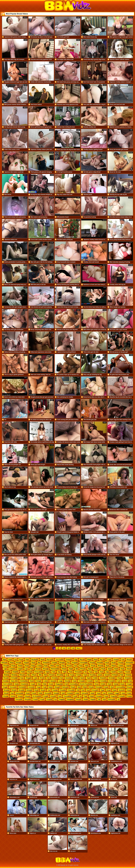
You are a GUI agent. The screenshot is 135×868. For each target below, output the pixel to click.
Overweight (84, 663)
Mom (90, 669)
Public (23, 672)
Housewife (48, 693)
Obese (33, 663)
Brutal (37, 690)
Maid (32, 669)
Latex (36, 678)
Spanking (69, 678)
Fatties (92, 696)
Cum (96, 681)
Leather (121, 666)
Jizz (104, 693)
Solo (62, 678)
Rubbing (128, 675)
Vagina (48, 672)
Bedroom (5, 663)
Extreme (53, 696)
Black (96, 659)
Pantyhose (46, 663)
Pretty (109, 659)
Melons (64, 669)
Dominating (74, 684)
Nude (107, 666)
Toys (91, 672)
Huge (102, 690)
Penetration (130, 663)
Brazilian (7, 690)
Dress (97, 684)
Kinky (129, 693)
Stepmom (103, 678)
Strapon (120, 678)
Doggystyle (59, 684)
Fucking (49, 699)
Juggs (117, 693)
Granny (20, 696)
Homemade (20, 693)
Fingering (114, 696)
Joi (118, 699)
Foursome (19, 699)
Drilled (103, 684)
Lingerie (20, 669)
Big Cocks (50, 659)
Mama (43, 659)
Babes (51, 687)
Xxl (67, 675)
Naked (116, 669)
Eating (116, 684)
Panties (20, 666)
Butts (46, 666)
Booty (106, 687)
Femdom (99, 696)
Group (109, 690)
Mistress (83, 669)
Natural (129, 669)
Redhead (115, 675)
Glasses (28, 696)
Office (52, 666)
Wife (40, 675)
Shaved (30, 672)
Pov (68, 663)
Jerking (110, 693)
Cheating (63, 690)
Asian (10, 659)
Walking (6, 675)
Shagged (29, 678)
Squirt (89, 678)
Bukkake (29, 690)
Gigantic (93, 699)
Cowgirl (129, 684)
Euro (88, 690)
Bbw (4, 659)
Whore (34, 675)
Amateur (116, 659)
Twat (96, 672)
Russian (6, 678)
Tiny (59, 672)
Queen (100, 675)
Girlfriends (112, 699)
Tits (85, 672)
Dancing (68, 681)
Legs (5, 669)
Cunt (119, 681)
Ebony (122, 684)
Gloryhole (28, 699)
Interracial (85, 693)
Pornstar (6, 666)
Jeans (99, 693)
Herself (6, 693)
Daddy (17, 684)
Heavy (129, 690)
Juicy (123, 693)
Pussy (21, 659)
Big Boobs (35, 659)
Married (38, 669)
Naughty (7, 672)
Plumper (19, 663)
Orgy (76, 659)
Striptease (128, 678)
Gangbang (70, 699)
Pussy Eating (39, 672)
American (31, 687)
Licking (40, 666)
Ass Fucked (60, 659)
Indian (77, 693)
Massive (129, 659)
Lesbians (12, 669)
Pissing (92, 663)
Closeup (121, 663)
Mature (114, 666)
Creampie (82, 681)
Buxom (43, 690)
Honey (28, 693)
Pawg (33, 666)
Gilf (99, 699)
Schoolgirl (15, 678)
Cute (130, 681)
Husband (70, 693)
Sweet (32, 681)
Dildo (45, 684)
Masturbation (55, 669)
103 (73, 648)
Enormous (13, 687)
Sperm (82, 678)
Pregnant (75, 663)
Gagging (62, 699)
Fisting (129, 696)
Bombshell (23, 687)
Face (60, 696)
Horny (34, 693)
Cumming (103, 681)
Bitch (112, 687)
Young (72, 675)
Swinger (39, 681)
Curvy (125, 681)
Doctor (51, 684)
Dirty (39, 684)
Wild (45, 675)
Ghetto (86, 699)
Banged (57, 687)
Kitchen (13, 696)
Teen (54, 672)
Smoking (55, 678)
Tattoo (76, 678)
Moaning (101, 666)
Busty (27, 666)
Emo (83, 690)
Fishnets (122, 696)
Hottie (40, 693)
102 (69, 648)
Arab (45, 687)
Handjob (57, 693)
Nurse (107, 663)
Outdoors (69, 659)
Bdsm (12, 663)
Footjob (46, 696)
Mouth (103, 669)
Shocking (93, 675)
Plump (13, 666)
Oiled (87, 666)
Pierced (69, 666)
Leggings (129, 666)
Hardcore (122, 690)
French (35, 699)
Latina (46, 681)
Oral (76, 666)
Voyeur (120, 672)
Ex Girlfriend (37, 696)
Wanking (14, 675)
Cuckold (90, 681)
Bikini (85, 687)
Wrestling (60, 675)
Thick (71, 672)
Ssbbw (95, 678)
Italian (92, 693)
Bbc (39, 663)
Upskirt (114, 672)
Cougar (5, 687)
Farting (79, 675)
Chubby (55, 663)
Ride (122, 675)
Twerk (102, 672)
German (79, 699)
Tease (85, 675)
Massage (46, 669)
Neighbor (16, 672)
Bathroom (66, 687)
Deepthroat (25, 684)
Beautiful (100, 663)
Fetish (106, 696)
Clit (78, 690)
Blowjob (62, 663)
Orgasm (26, 663)
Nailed (110, 669)
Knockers (95, 690)
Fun (55, 699)
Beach (73, 687)
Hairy (115, 690)
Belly (79, 687)
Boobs (114, 663)
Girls (104, 699)
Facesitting (67, 696)
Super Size (14, 681)
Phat (58, 666)
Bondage (99, 687)
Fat (81, 696)
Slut (48, 678)
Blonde (92, 687)
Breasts (130, 687)
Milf (77, 669)
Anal (123, 659)
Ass (16, 659)
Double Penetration (86, 684)
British (14, 690)
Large (61, 681)
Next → (79, 648)
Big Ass (82, 659)
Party (81, 666)
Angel (39, 687)
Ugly (107, 672)
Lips (27, 669)
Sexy (22, 678)
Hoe (12, 693)
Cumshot (112, 681)
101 (64, 648)
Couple (33, 684)
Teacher (128, 672)
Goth (63, 693)
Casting (55, 690)
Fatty (85, 696)
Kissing (6, 696)
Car (49, 690)
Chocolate (71, 690)
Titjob (64, 672)
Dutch (110, 684)
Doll (67, 684)
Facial (75, 696)
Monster (96, 669)
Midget (89, 659)
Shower (42, 678)
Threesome (78, 672)
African (93, 666)
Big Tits (102, 659)
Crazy (74, 681)
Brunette (21, 690)
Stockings (112, 678)
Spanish (107, 675)
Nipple (71, 669)
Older (27, 659)
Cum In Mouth (8, 684)
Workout (52, 675)
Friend (42, 699)
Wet (29, 675)
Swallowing (24, 681)
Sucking (6, 681)
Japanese (53, 681)
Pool (63, 666)
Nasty (122, 669)
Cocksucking (121, 687)
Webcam (22, 675)
